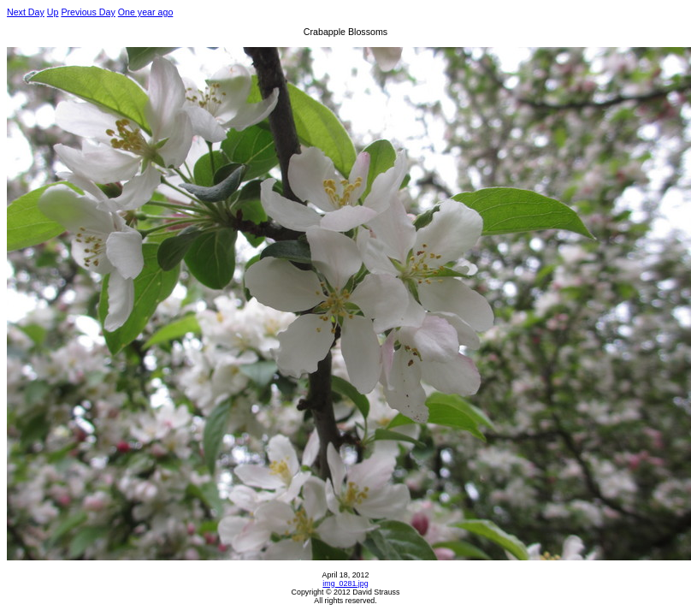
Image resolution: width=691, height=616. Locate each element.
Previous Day (88, 12)
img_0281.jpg (345, 583)
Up (53, 12)
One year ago (146, 12)
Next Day (26, 12)
